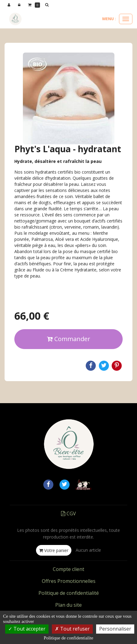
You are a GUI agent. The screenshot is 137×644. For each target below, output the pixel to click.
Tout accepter (27, 629)
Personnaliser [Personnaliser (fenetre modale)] (115, 629)
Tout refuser (72, 629)
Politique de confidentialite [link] (68, 638)
